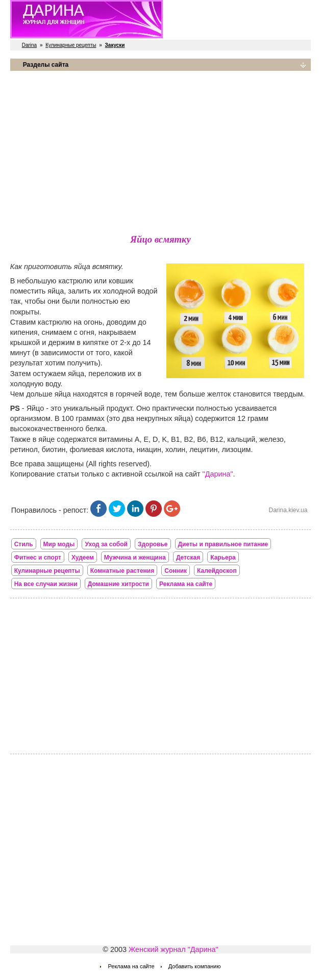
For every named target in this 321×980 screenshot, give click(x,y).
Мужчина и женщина (135, 558)
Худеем (83, 558)
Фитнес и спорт (38, 558)
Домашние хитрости (118, 584)
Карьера (223, 558)
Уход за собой (106, 544)
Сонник (176, 571)
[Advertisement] (161, 150)
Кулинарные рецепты (71, 45)
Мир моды (59, 544)
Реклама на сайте (186, 584)
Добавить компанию (195, 966)
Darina (29, 45)
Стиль (24, 544)
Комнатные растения (122, 571)
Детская (188, 558)
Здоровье (153, 544)
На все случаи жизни (46, 584)
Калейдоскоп (217, 571)
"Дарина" (218, 474)
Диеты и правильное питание (223, 544)
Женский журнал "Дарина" (174, 949)
